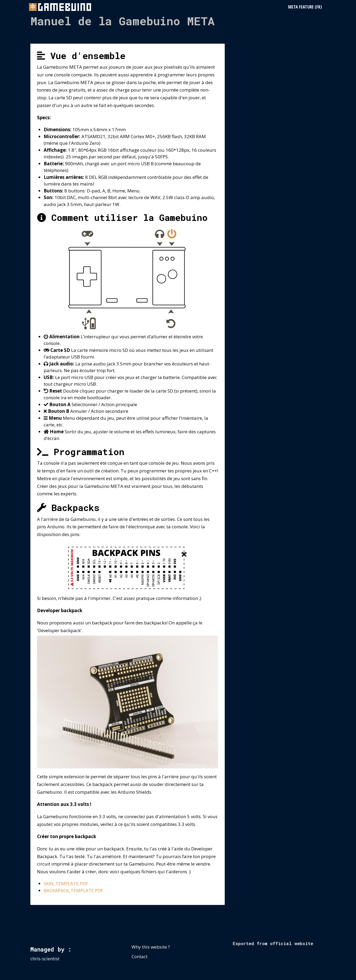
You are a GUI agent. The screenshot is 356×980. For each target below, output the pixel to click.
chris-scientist (45, 959)
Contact (140, 956)
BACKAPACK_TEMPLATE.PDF (73, 890)
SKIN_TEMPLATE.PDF (66, 884)
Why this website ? (151, 947)
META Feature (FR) (305, 7)
